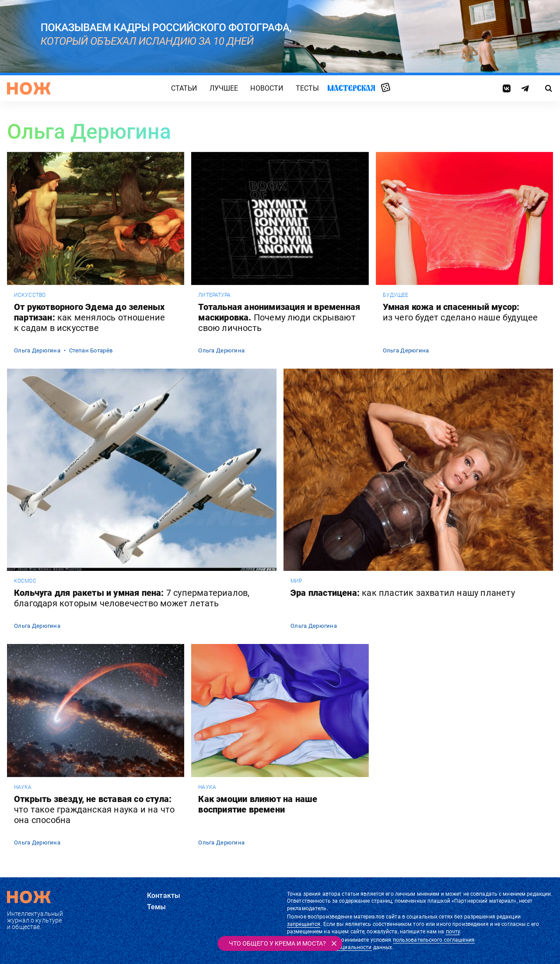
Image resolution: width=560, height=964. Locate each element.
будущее (396, 295)
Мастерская (351, 88)
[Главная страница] (29, 88)
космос (25, 581)
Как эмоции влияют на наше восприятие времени (258, 804)
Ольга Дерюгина (37, 350)
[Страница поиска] (549, 88)
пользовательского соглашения (434, 940)
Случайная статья (386, 88)
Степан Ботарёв (91, 350)
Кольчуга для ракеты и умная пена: (132, 598)
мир (296, 581)
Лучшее (224, 88)
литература (214, 295)
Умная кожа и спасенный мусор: (460, 312)
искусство (30, 295)
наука (23, 787)
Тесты (308, 88)
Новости (267, 88)
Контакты (164, 895)
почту (453, 932)
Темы (157, 907)
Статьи (184, 88)
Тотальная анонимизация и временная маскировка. (279, 317)
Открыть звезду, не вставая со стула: (94, 809)
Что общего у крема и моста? (277, 943)
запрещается (304, 924)
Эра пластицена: (403, 593)
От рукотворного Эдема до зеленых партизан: (89, 317)
